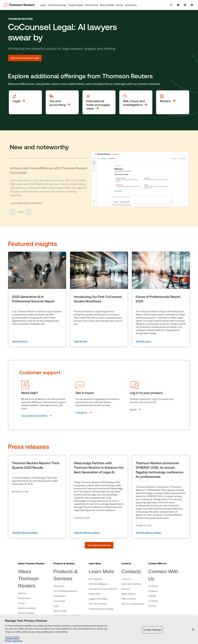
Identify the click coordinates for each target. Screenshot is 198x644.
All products (59, 586)
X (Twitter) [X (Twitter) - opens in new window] (153, 601)
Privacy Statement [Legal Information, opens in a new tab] (14, 641)
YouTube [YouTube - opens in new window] (152, 606)
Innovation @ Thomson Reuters (103, 589)
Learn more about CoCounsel (26, 203)
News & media (60, 611)
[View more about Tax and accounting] (62, 102)
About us (22, 593)
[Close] (193, 630)
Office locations (129, 599)
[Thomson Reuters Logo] (20, 5)
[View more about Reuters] (173, 102)
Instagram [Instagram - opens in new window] (153, 591)
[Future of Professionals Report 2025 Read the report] (145, 341)
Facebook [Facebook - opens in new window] (153, 586)
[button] (171, 5)
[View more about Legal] (25, 102)
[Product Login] (185, 5)
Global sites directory (131, 584)
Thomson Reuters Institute (101, 609)
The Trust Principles (98, 604)
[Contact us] (81, 412)
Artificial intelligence (98, 584)
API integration (95, 579)
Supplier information (98, 599)
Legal (56, 606)
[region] (99, 630)
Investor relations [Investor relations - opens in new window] (26, 613)
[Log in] (133, 409)
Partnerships (95, 594)
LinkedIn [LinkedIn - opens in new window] (152, 596)
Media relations (129, 594)
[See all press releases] (99, 545)
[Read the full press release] (26, 533)
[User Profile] (192, 5)
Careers (22, 603)
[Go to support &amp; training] (34, 416)
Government (59, 601)
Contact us (126, 579)
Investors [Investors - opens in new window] (126, 589)
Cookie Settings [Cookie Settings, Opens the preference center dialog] (152, 630)
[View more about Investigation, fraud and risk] (136, 102)
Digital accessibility (27, 608)
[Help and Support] (178, 5)
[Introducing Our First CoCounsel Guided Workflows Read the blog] (82, 341)
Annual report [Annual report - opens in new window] (24, 598)
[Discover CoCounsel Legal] (25, 58)
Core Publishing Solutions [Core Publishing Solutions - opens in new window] (65, 591)
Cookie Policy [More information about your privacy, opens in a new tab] (12, 638)
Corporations (59, 596)
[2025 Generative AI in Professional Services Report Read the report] (21, 341)
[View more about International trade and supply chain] (99, 102)
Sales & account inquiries (133, 604)
